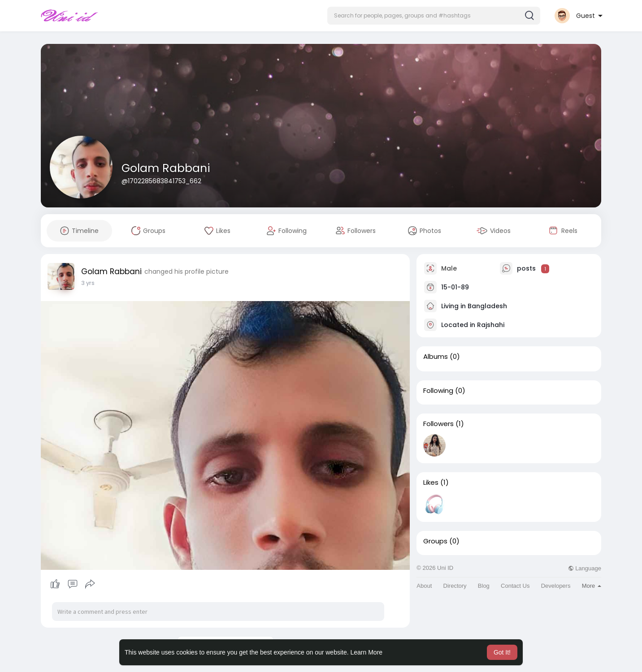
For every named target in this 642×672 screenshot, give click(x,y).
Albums (436, 357)
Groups (435, 541)
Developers (556, 586)
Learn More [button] (367, 652)
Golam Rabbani (166, 168)
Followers (438, 424)
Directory (455, 586)
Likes (431, 482)
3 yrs (88, 283)
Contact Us (515, 586)
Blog (484, 586)
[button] (434, 16)
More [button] (592, 586)
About (424, 586)
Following (438, 391)
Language (585, 568)
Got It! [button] (502, 652)
